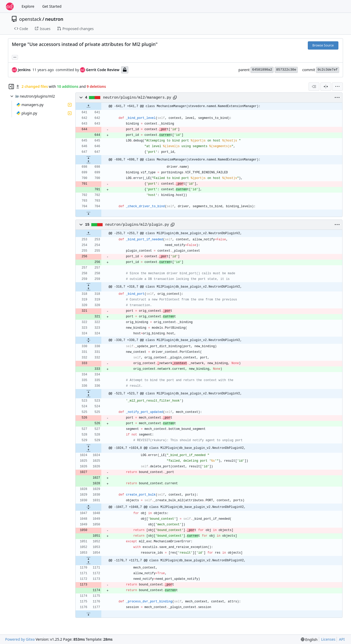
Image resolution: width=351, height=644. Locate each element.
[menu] (337, 87)
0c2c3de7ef (328, 70)
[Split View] (326, 87)
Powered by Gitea (20, 639)
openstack (30, 19)
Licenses (328, 639)
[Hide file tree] (11, 87)
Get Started (52, 6)
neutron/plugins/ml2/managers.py (137, 98)
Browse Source (323, 45)
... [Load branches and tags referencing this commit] (15, 57)
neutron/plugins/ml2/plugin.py (137, 225)
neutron (54, 19)
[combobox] (314, 87)
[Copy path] (175, 98)
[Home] (10, 6)
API (342, 639)
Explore (28, 6)
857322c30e (286, 70)
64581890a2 (262, 70)
